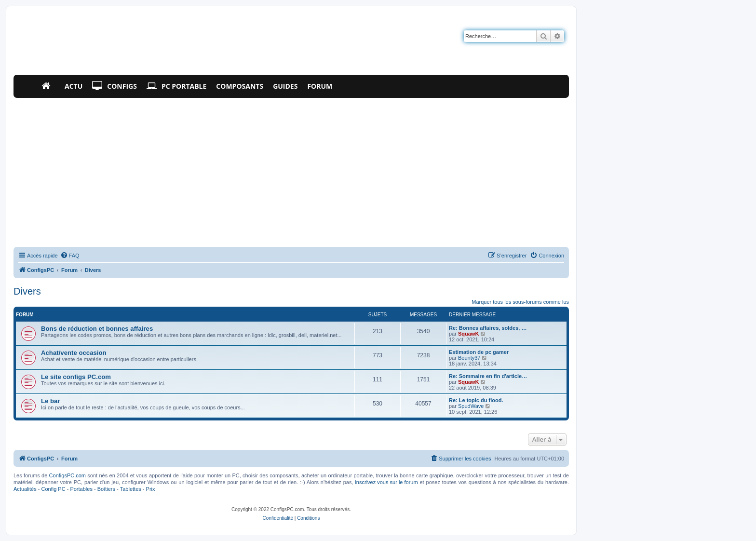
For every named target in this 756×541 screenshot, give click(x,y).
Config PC (53, 489)
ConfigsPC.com (67, 475)
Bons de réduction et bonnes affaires (97, 329)
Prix (151, 489)
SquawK (468, 334)
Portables (81, 489)
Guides (285, 86)
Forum (320, 86)
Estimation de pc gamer (479, 352)
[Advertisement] (291, 170)
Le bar (51, 401)
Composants (240, 86)
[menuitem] (70, 256)
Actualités (25, 489)
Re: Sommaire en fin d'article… (488, 376)
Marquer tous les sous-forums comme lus (520, 302)
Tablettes (131, 489)
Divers (27, 291)
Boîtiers (106, 489)
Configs (115, 86)
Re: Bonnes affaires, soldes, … (488, 328)
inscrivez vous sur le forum (386, 482)
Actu (74, 86)
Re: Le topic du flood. (476, 400)
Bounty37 (469, 358)
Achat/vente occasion (74, 353)
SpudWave (471, 406)
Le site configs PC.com (76, 377)
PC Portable (176, 86)
